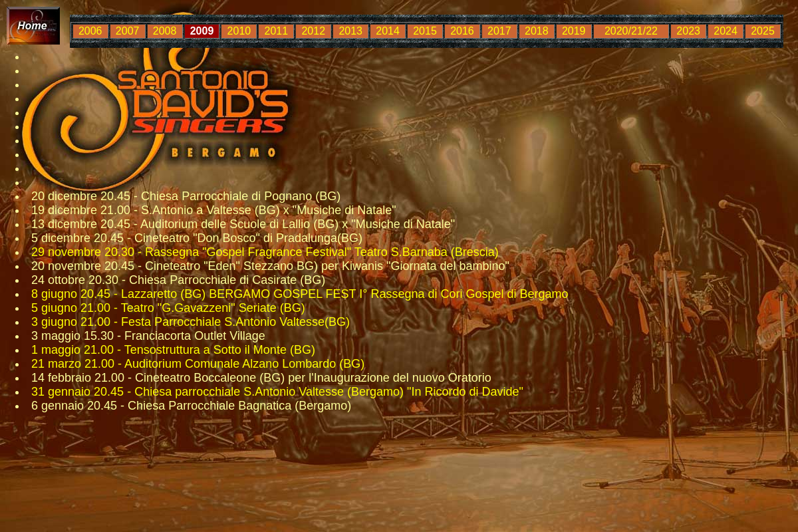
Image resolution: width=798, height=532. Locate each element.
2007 (128, 31)
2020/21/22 (631, 31)
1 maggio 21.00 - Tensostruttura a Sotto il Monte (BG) (173, 350)
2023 (688, 31)
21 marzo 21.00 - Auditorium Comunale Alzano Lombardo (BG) (198, 364)
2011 (277, 31)
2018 (537, 31)
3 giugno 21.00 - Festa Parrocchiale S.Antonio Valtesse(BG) (191, 322)
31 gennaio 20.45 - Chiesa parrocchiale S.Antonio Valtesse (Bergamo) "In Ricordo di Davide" (277, 392)
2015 (425, 31)
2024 (726, 31)
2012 (313, 31)
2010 (239, 31)
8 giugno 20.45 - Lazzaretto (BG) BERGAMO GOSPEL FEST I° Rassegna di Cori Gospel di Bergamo (300, 294)
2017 (499, 31)
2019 (574, 31)
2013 (350, 31)
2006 (90, 31)
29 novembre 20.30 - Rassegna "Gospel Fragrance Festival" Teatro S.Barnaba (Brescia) (265, 252)
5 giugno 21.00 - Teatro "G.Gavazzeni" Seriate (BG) (168, 308)
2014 (388, 31)
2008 (165, 31)
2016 (462, 31)
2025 (763, 31)
